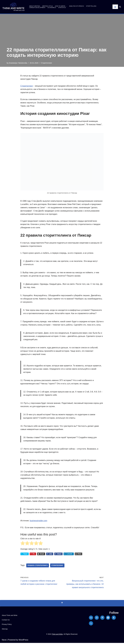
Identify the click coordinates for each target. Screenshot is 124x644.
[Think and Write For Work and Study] (13, 7)
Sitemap (5, 630)
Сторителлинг (46, 63)
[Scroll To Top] (62, 604)
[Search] (120, 7)
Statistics (62, 8)
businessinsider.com (39, 522)
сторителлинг (57, 567)
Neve (4, 641)
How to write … (61, 6)
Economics (52, 8)
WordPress (23, 641)
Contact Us (6, 621)
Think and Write (57, 635)
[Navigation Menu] (115, 7)
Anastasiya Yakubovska (18, 63)
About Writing (35, 6)
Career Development (37, 8)
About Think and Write (10, 616)
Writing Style (48, 6)
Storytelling (91, 6)
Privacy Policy (7, 626)
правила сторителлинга (38, 567)
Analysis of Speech (77, 6)
